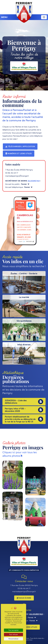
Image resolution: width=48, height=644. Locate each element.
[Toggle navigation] (44, 17)
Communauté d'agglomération (24, 570)
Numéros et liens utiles (19, 153)
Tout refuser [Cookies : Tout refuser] (13, 634)
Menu (4, 17)
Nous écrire (24, 598)
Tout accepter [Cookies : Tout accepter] (13, 630)
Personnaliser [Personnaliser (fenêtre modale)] (13, 639)
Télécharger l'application (20, 146)
